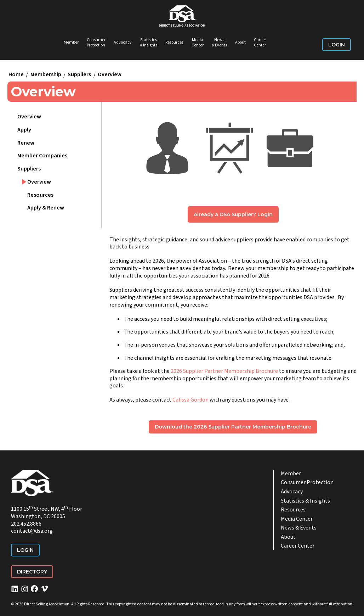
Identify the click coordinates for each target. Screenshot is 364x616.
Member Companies (42, 156)
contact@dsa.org (32, 531)
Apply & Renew (46, 208)
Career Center (260, 43)
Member (71, 42)
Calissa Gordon (190, 400)
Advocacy (123, 42)
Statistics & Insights (149, 43)
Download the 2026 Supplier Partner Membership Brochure (233, 427)
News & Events (219, 43)
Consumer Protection (96, 43)
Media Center (198, 43)
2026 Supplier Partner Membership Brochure (224, 371)
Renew (26, 143)
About (240, 42)
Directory (32, 572)
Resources (174, 42)
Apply (24, 130)
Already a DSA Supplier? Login (233, 214)
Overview (110, 75)
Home (16, 75)
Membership (46, 75)
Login (337, 45)
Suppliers (79, 75)
